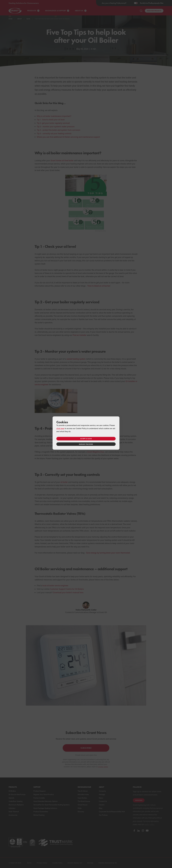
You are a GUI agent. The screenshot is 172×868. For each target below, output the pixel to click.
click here (60, 428)
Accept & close (86, 439)
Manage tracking (86, 444)
